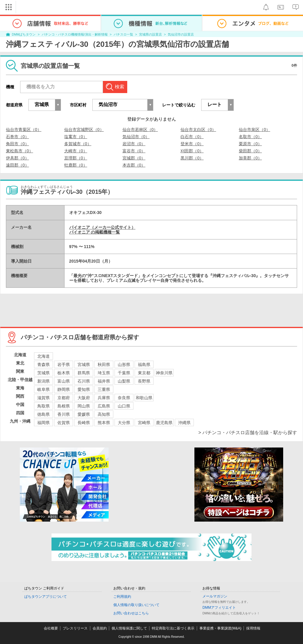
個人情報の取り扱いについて (136, 605)
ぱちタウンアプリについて (46, 597)
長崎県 (84, 423)
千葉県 (124, 373)
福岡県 (43, 423)
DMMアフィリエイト (219, 608)
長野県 (144, 381)
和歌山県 (144, 398)
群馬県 (84, 373)
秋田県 (104, 365)
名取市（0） (250, 137)
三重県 (104, 389)
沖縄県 (184, 423)
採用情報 (253, 628)
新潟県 (43, 381)
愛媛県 (84, 414)
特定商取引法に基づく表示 (173, 628)
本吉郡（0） (134, 165)
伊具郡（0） (17, 158)
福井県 (104, 381)
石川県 (84, 381)
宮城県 (84, 365)
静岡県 (64, 389)
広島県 (104, 406)
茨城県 (43, 373)
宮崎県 (144, 423)
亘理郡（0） (76, 158)
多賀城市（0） (78, 144)
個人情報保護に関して (129, 628)
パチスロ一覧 (123, 34)
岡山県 (84, 406)
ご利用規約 (122, 597)
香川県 (64, 414)
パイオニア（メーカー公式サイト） (102, 227)
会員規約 (100, 628)
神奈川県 (164, 373)
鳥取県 (43, 406)
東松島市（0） (20, 151)
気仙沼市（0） (136, 137)
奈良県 (124, 398)
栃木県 (64, 373)
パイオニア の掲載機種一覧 (95, 232)
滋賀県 (43, 398)
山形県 (124, 365)
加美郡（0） (250, 158)
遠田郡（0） (17, 165)
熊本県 (104, 423)
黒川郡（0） (192, 158)
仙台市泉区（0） (254, 130)
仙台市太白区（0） (198, 130)
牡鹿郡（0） (76, 165)
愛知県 (84, 389)
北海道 (43, 356)
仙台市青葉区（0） (24, 130)
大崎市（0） (76, 151)
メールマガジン (215, 596)
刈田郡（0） (192, 151)
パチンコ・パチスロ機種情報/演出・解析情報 (75, 34)
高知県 (104, 414)
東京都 (144, 373)
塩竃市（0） (76, 137)
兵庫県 (104, 398)
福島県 (144, 365)
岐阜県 (43, 389)
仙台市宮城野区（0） (84, 130)
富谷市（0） (134, 151)
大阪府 (84, 398)
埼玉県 (104, 373)
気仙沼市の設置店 (181, 34)
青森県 (43, 365)
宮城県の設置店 (150, 34)
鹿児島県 (164, 423)
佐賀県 (64, 423)
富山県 (64, 381)
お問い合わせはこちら (131, 613)
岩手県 (64, 365)
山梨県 (124, 381)
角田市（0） (17, 144)
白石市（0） (192, 137)
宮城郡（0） (134, 158)
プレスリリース (75, 628)
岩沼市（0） (134, 144)
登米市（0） (192, 144)
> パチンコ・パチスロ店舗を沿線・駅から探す (248, 433)
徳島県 (43, 414)
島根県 (64, 406)
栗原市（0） (250, 144)
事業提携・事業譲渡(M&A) (220, 628)
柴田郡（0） (250, 151)
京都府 (64, 398)
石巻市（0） (17, 137)
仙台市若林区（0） (140, 130)
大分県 (124, 423)
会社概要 (51, 628)
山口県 (124, 406)
